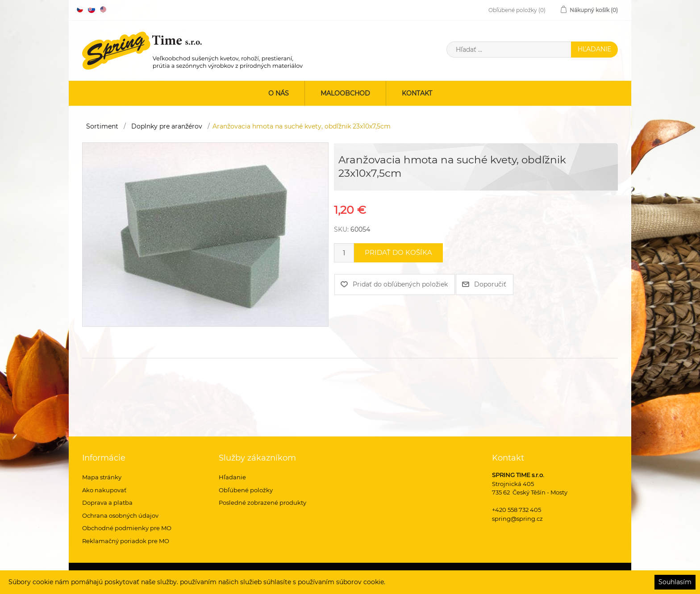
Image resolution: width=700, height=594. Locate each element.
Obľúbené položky (246, 490)
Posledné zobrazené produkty (262, 503)
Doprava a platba (107, 503)
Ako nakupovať (104, 490)
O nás (279, 93)
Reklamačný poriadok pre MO (126, 541)
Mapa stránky (102, 477)
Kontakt (417, 93)
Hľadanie (232, 477)
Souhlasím (675, 582)
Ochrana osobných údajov (120, 515)
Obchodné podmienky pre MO (127, 528)
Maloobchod (345, 93)
